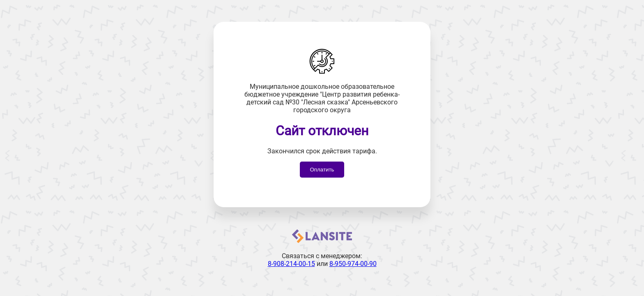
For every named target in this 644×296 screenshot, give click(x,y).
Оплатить (322, 170)
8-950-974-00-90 (353, 264)
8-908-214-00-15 (291, 264)
